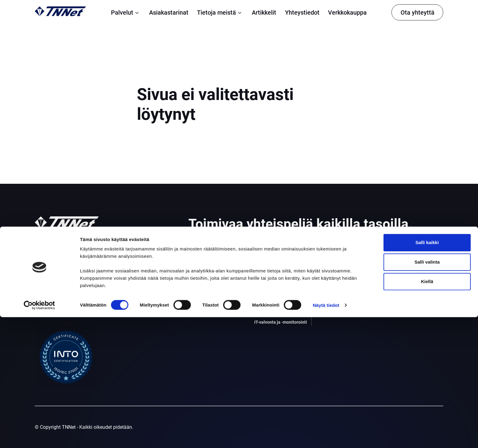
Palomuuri (266, 265)
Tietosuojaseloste (405, 253)
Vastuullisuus (343, 299)
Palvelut (126, 12)
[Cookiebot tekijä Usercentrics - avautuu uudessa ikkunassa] (39, 436)
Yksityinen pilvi (205, 299)
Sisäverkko (267, 310)
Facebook (396, 298)
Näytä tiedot (326, 436)
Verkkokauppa (347, 12)
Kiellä (427, 412)
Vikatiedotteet (401, 275)
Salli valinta (427, 393)
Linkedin (395, 291)
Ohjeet (335, 288)
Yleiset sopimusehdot (409, 260)
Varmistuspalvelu (273, 276)
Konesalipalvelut (207, 310)
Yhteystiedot (302, 12)
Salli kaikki (427, 373)
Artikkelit (264, 12)
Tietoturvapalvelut (274, 288)
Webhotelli (266, 299)
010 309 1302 (50, 306)
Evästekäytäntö (403, 267)
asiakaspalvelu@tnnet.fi (61, 313)
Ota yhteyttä (417, 12)
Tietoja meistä (220, 12)
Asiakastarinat (169, 12)
